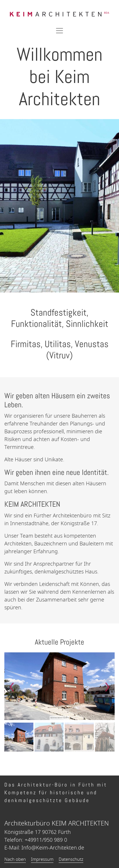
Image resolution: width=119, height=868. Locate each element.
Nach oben (15, 859)
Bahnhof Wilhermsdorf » (60, 718)
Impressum (42, 859)
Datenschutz (71, 859)
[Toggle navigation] (59, 31)
